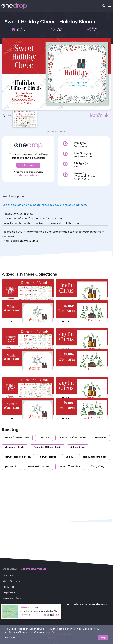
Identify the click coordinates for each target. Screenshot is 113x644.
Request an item (12, 598)
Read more (11, 638)
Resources (8, 587)
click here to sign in (28, 175)
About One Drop (11, 581)
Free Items (8, 576)
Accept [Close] (103, 638)
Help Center (9, 592)
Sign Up (28, 165)
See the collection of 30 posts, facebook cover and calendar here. (45, 205)
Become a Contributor (34, 569)
